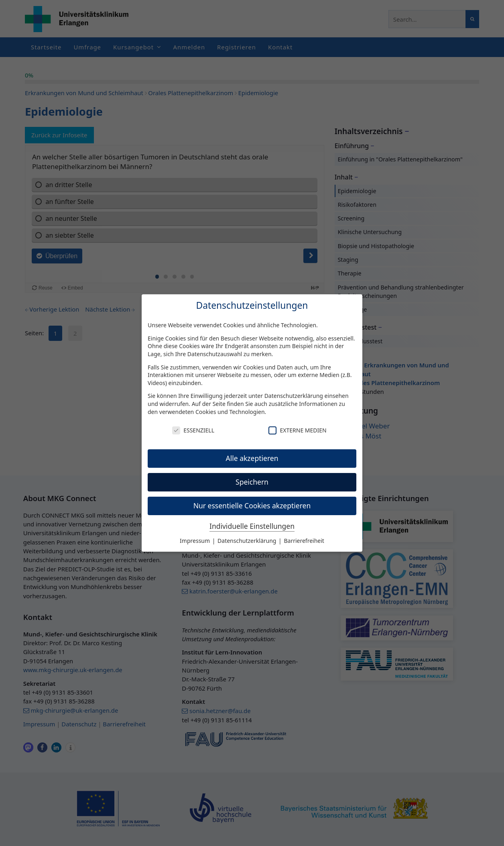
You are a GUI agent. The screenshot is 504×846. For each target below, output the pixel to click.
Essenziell (193, 430)
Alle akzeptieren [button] (252, 458)
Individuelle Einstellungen (252, 526)
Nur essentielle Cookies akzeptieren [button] (252, 506)
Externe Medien (297, 430)
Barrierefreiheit (304, 541)
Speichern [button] (252, 482)
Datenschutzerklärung (294, 396)
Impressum (196, 541)
